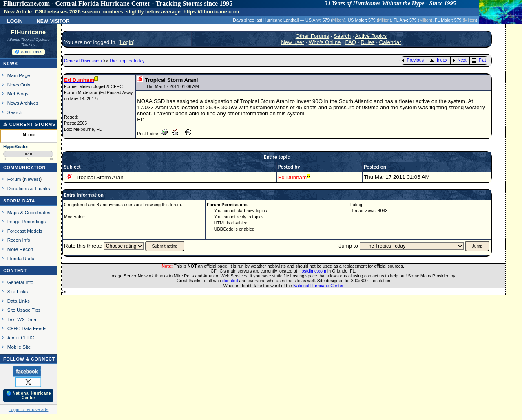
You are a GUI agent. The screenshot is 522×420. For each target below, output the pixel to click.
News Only (19, 85)
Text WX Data (22, 319)
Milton (338, 20)
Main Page (19, 75)
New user (292, 42)
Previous (413, 60)
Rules (367, 42)
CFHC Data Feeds (27, 328)
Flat (479, 60)
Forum (14, 179)
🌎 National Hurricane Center (29, 396)
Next (460, 60)
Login (15, 20)
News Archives (23, 103)
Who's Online (325, 42)
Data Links (19, 301)
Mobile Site (19, 347)
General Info (20, 282)
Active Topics (371, 36)
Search (15, 112)
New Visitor (53, 20)
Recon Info (19, 240)
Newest (32, 179)
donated (230, 281)
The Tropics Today (127, 61)
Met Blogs (18, 93)
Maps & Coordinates (29, 212)
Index (438, 60)
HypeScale (15, 147)
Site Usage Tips (24, 310)
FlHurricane (29, 32)
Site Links (18, 291)
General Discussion (83, 61)
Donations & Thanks (29, 188)
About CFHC (21, 338)
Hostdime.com (312, 271)
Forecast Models (25, 231)
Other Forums (312, 36)
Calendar (390, 42)
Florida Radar (22, 258)
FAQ (351, 42)
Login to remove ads (28, 409)
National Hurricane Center (318, 286)
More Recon (20, 249)
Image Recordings (27, 221)
